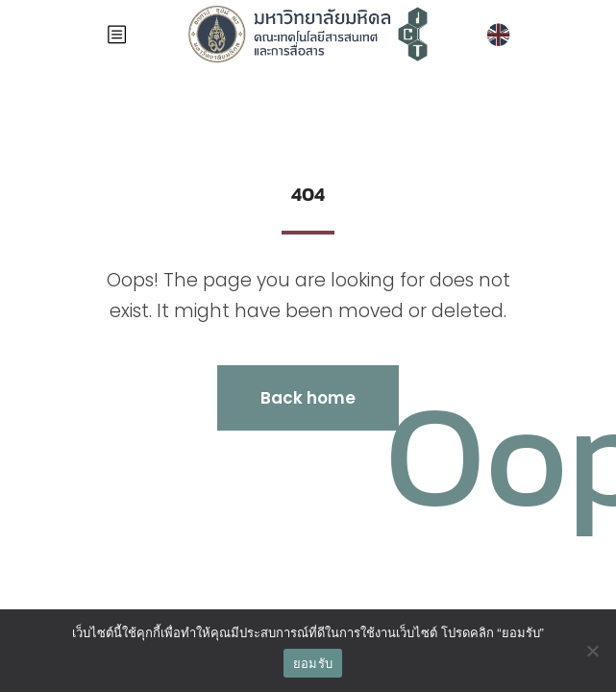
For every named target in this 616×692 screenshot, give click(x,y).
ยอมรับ (313, 664)
